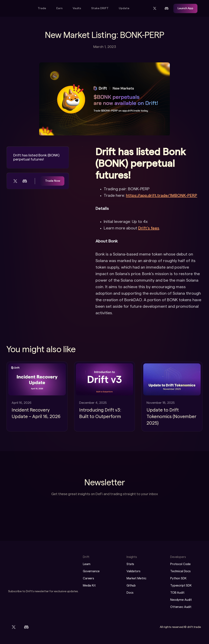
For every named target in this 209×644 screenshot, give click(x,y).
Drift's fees (149, 228)
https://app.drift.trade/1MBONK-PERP (162, 196)
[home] (19, 8)
